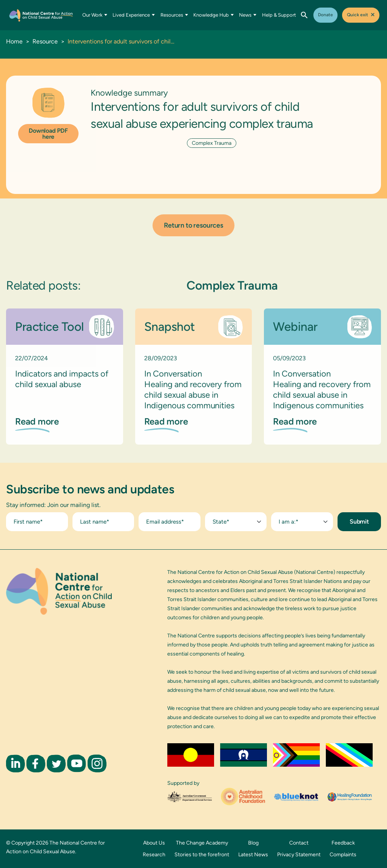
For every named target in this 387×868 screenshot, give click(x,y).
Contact (299, 843)
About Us (154, 843)
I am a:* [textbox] (288, 522)
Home (14, 41)
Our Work (95, 15)
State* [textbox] (221, 522)
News (248, 15)
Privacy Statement (299, 855)
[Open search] (304, 15)
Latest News (253, 855)
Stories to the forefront (202, 855)
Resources (174, 15)
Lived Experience (134, 15)
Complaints (343, 855)
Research (154, 855)
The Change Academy (202, 843)
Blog (253, 843)
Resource (45, 41)
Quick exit (361, 15)
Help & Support (279, 15)
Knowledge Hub (214, 15)
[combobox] (236, 522)
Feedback (343, 843)
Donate (325, 15)
